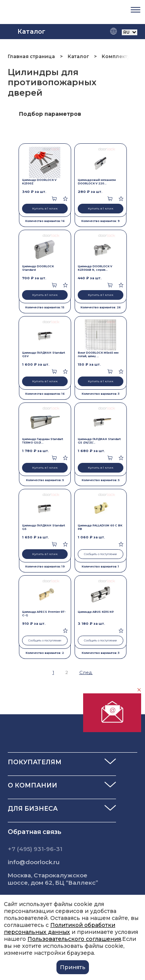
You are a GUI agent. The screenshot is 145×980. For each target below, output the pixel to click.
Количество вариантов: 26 (101, 307)
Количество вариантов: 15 (45, 307)
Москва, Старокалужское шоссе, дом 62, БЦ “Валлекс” (53, 879)
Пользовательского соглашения (74, 939)
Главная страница (32, 56)
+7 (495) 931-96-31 (35, 849)
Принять (73, 967)
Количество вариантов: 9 (100, 221)
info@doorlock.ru (34, 862)
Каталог (78, 56)
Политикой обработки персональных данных (60, 928)
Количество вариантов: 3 (101, 394)
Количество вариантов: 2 (45, 653)
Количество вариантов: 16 (45, 221)
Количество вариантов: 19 (45, 567)
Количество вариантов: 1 (100, 567)
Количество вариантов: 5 (45, 480)
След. (86, 672)
